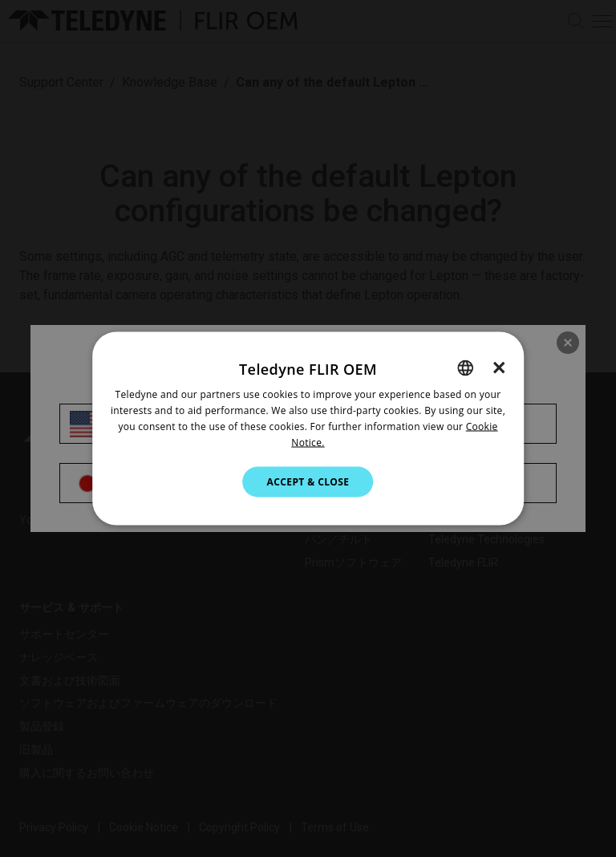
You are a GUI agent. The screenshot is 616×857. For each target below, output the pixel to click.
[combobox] (465, 368)
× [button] (499, 368)
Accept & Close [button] (308, 481)
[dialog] (308, 429)
